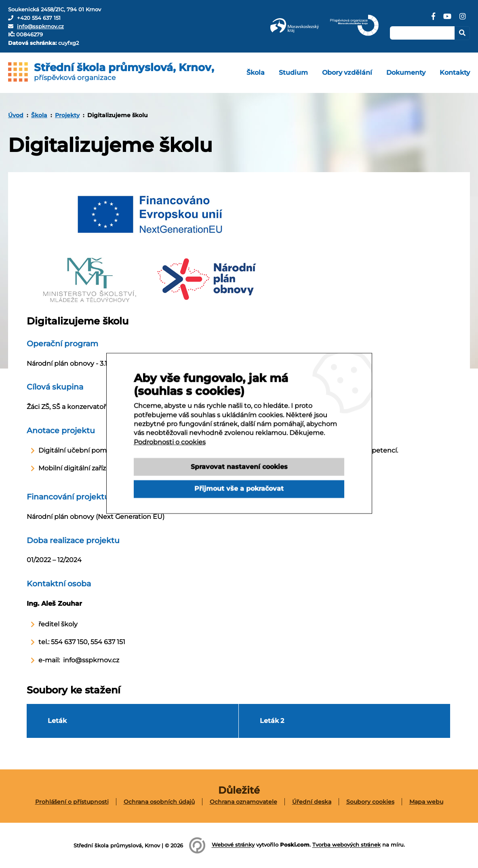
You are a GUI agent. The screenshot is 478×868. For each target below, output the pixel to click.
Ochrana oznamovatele (243, 802)
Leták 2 (272, 721)
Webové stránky (233, 845)
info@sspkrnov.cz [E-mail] (40, 26)
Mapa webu (426, 802)
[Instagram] (463, 19)
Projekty (67, 115)
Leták (57, 721)
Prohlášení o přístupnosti (72, 802)
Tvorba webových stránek (346, 845)
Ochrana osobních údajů (159, 802)
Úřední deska (312, 802)
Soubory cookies (370, 802)
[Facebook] (433, 19)
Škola (39, 115)
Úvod (16, 115)
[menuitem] (256, 73)
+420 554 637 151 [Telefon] (39, 18)
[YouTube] (447, 19)
